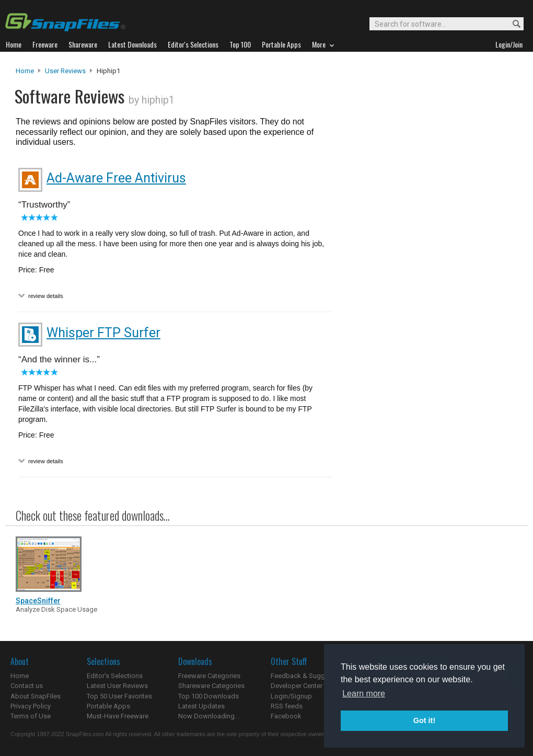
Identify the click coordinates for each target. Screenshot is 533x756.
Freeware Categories (209, 676)
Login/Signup (291, 696)
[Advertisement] (390, 279)
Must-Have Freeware (118, 716)
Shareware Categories (211, 686)
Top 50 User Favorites (119, 696)
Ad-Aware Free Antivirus (116, 178)
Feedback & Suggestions (309, 676)
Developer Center (297, 686)
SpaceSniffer (38, 601)
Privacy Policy (31, 706)
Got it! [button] (424, 720)
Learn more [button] (364, 694)
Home (25, 71)
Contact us (27, 686)
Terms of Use (31, 716)
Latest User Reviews (117, 686)
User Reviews (65, 71)
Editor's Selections (115, 676)
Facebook (286, 716)
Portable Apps (108, 706)
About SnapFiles (36, 696)
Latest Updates (201, 706)
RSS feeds (287, 706)
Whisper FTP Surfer (103, 333)
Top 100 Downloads (208, 696)
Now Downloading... (209, 716)
